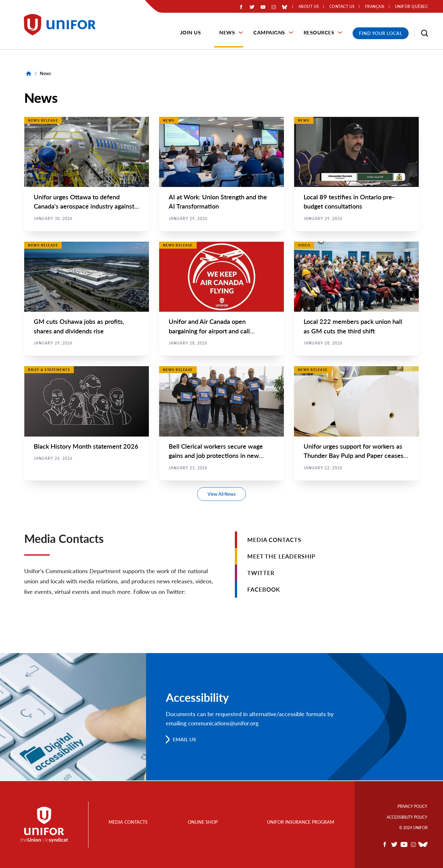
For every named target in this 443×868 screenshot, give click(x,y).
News (227, 32)
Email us (184, 740)
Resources (319, 32)
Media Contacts (274, 540)
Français (375, 7)
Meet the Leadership (281, 557)
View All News (221, 495)
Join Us (191, 32)
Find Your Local (381, 33)
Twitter (261, 573)
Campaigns (269, 32)
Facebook (264, 590)
